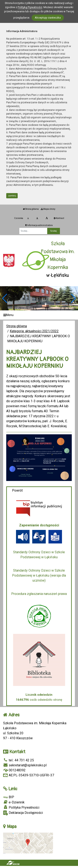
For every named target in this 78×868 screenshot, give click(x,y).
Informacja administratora (39, 225)
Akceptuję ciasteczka (48, 18)
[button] (73, 298)
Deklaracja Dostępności (23, 813)
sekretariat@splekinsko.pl (25, 765)
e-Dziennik (14, 802)
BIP (9, 797)
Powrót (17, 490)
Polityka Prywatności (21, 807)
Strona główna (31, 209)
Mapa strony (48, 209)
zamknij (12, 196)
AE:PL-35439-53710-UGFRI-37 (29, 775)
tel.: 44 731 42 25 (19, 760)
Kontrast (59, 218)
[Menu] (39, 315)
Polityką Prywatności (30, 7)
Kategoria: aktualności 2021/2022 (34, 331)
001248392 (14, 770)
